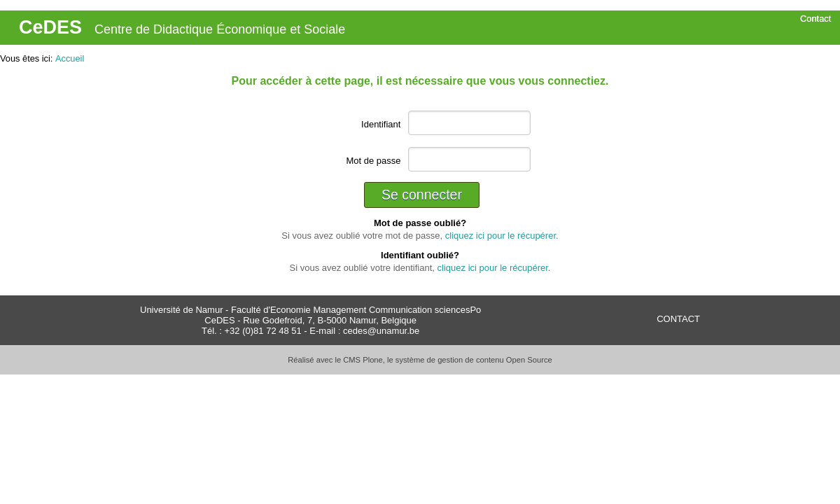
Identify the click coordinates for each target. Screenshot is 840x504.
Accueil (70, 58)
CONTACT (678, 319)
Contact (815, 19)
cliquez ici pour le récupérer (500, 236)
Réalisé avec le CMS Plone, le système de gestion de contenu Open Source (420, 360)
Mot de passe (373, 161)
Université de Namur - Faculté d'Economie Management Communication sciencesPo (310, 310)
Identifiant (381, 124)
